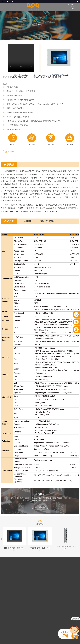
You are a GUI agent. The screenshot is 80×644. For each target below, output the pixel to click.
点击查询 (40, 507)
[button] (77, 57)
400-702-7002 (72, 7)
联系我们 (9, 152)
